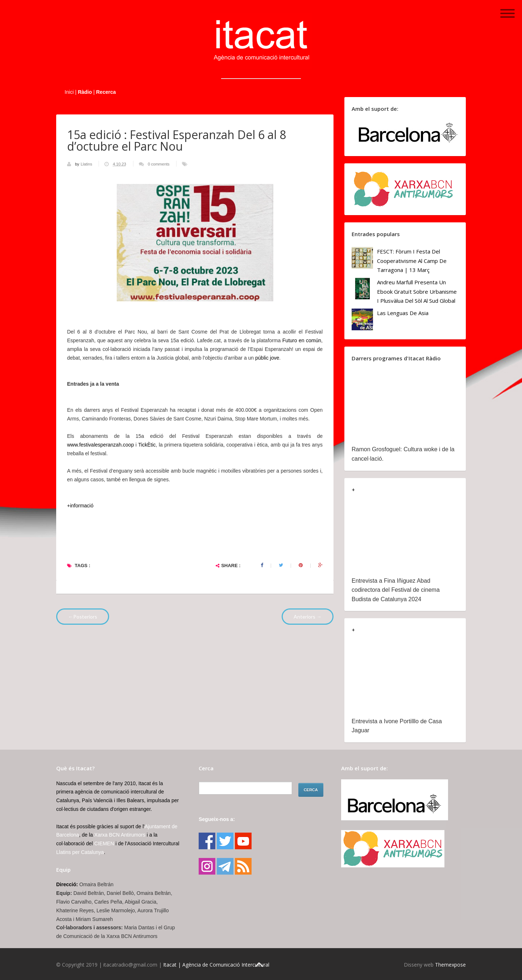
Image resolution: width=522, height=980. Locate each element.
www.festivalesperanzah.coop (100, 445)
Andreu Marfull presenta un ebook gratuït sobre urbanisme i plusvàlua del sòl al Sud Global (417, 291)
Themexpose (450, 965)
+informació (80, 506)
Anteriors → (308, 617)
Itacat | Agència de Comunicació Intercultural (216, 965)
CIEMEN (104, 843)
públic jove (267, 358)
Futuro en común (302, 340)
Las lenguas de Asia (403, 313)
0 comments (159, 164)
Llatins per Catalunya (80, 852)
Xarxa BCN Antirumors (120, 835)
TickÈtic (147, 445)
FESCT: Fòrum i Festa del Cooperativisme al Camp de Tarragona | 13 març (412, 261)
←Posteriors (83, 617)
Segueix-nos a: (217, 819)
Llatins (87, 164)
